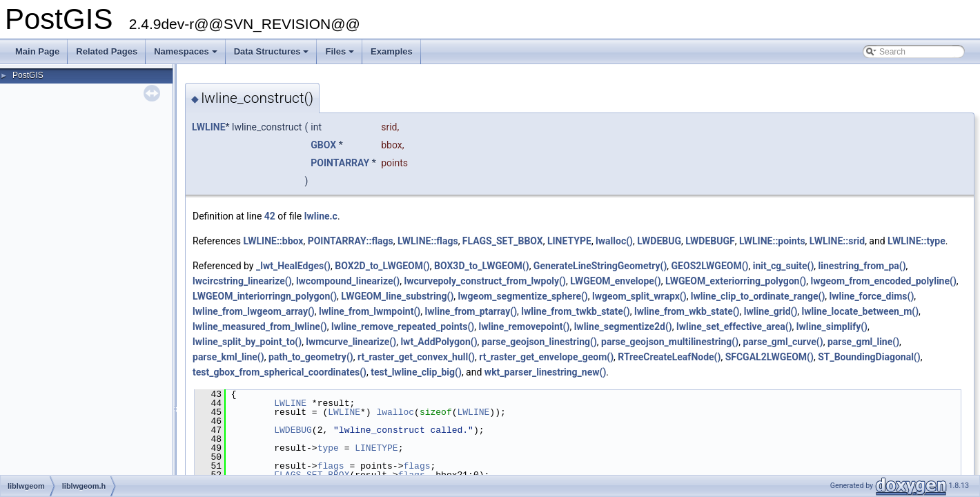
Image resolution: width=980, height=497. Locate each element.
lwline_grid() (771, 311)
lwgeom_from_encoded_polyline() (884, 281)
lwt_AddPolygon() (439, 342)
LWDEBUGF (710, 241)
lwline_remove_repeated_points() (403, 327)
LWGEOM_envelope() (615, 281)
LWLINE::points (772, 241)
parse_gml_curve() (783, 342)
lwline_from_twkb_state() (575, 311)
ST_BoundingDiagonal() (869, 357)
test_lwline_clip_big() (416, 372)
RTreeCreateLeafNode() (669, 357)
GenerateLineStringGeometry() (600, 266)
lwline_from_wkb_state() (687, 311)
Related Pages (107, 51)
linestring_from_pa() (862, 266)
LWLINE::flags (428, 241)
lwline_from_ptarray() (471, 311)
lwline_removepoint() (524, 327)
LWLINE (209, 127)
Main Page (37, 51)
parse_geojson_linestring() (539, 342)
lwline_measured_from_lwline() (260, 327)
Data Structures (273, 55)
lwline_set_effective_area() (734, 327)
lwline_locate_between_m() (861, 311)
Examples (392, 51)
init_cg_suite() (784, 266)
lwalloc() (614, 241)
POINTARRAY (340, 163)
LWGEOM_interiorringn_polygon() (265, 296)
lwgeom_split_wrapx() (639, 296)
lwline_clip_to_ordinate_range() (758, 296)
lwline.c (321, 216)
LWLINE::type (917, 241)
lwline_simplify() (832, 327)
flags (331, 466)
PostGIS (28, 75)
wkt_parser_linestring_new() (545, 372)
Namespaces (187, 55)
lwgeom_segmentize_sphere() (523, 296)
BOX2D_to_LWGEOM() (382, 266)
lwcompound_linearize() (348, 281)
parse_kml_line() (228, 357)
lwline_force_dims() (872, 296)
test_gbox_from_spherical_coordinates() (280, 372)
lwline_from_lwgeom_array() (254, 311)
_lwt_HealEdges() (293, 266)
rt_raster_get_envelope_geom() (546, 357)
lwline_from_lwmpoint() (370, 311)
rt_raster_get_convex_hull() (416, 357)
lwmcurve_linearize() (351, 342)
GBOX (323, 145)
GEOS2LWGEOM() (710, 266)
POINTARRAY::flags (351, 241)
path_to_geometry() (311, 357)
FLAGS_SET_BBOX (503, 241)
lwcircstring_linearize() (242, 281)
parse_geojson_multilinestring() (670, 342)
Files (341, 55)
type (328, 448)
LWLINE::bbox (273, 241)
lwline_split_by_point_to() (247, 342)
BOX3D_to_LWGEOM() (482, 266)
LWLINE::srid (837, 241)
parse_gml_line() (863, 342)
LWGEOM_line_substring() (397, 296)
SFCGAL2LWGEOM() (770, 357)
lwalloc (395, 412)
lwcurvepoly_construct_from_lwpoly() (485, 281)
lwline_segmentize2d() (623, 327)
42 (270, 216)
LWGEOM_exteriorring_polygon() (736, 281)
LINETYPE (569, 241)
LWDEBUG (659, 241)
